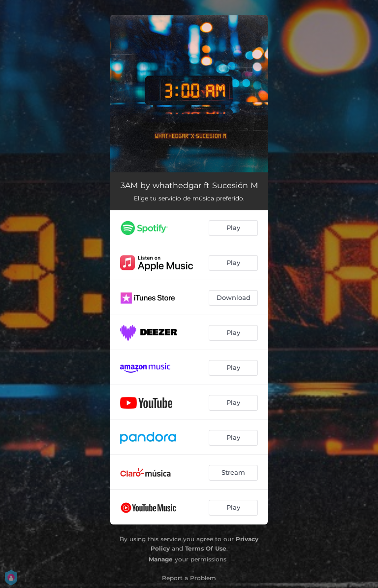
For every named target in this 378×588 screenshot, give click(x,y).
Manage (161, 559)
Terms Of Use (206, 548)
